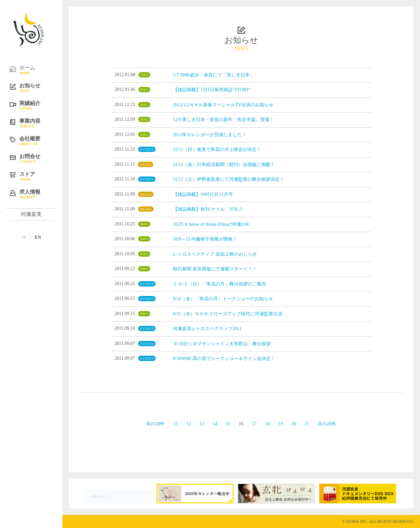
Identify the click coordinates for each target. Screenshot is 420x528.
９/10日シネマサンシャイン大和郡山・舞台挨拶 (222, 344)
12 (189, 424)
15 (228, 424)
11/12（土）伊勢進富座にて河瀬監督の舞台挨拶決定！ (229, 179)
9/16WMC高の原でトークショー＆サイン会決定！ (224, 359)
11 (175, 424)
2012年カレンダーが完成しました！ (210, 135)
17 (254, 424)
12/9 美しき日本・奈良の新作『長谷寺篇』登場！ (223, 120)
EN (38, 237)
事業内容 (36, 123)
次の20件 (327, 424)
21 (307, 424)
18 (267, 424)
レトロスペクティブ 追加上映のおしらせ (215, 254)
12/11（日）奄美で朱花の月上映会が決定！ (217, 149)
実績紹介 (36, 105)
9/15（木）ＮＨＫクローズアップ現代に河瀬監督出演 (228, 314)
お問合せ (36, 158)
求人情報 (36, 194)
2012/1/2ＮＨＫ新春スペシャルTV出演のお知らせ (223, 105)
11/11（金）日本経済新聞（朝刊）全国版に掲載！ (224, 165)
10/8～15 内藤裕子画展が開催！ (205, 239)
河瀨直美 (31, 214)
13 (202, 424)
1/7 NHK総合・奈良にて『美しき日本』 (214, 75)
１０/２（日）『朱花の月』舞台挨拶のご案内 (220, 284)
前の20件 (156, 424)
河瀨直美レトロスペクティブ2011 (207, 329)
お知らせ (36, 87)
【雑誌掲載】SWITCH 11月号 (203, 194)
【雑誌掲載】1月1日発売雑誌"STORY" (212, 90)
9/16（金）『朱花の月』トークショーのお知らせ (223, 299)
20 (294, 424)
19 (281, 424)
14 (215, 424)
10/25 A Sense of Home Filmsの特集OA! (211, 224)
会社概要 (36, 140)
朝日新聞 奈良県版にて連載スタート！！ (215, 269)
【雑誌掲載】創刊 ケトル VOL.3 (208, 209)
